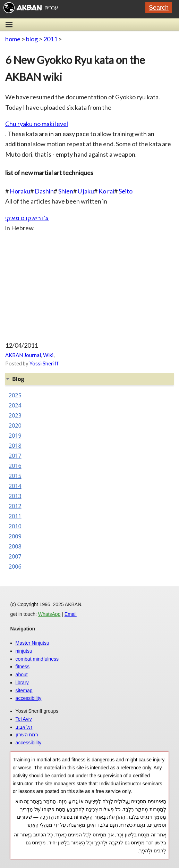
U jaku (85, 191)
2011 (50, 39)
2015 (15, 476)
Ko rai (106, 191)
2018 (15, 446)
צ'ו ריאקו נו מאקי (27, 218)
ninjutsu (24, 651)
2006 (15, 567)
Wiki (48, 355)
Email (71, 614)
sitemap (24, 691)
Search (159, 8)
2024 (15, 405)
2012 (15, 506)
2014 (15, 486)
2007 (15, 556)
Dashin (44, 191)
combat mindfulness (37, 659)
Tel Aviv (24, 719)
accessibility (29, 698)
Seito (125, 191)
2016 (15, 466)
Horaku (19, 191)
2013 (15, 496)
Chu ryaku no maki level (37, 124)
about (22, 675)
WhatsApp (49, 614)
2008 (15, 546)
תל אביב (24, 727)
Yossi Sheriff (44, 363)
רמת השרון (27, 735)
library (22, 683)
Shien (65, 191)
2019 (15, 436)
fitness (23, 667)
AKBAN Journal (23, 355)
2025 (15, 395)
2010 (15, 526)
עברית (52, 8)
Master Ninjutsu (32, 643)
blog (32, 39)
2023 (15, 415)
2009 (15, 536)
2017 (15, 456)
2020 (15, 425)
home (13, 39)
